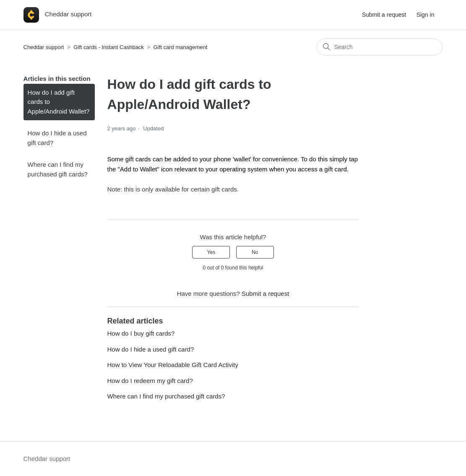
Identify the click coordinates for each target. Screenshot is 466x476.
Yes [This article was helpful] (211, 252)
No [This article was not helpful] (255, 252)
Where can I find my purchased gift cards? (58, 169)
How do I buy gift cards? (141, 333)
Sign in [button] (426, 15)
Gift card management (181, 47)
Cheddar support (44, 47)
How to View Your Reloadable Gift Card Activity (173, 365)
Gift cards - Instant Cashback (109, 47)
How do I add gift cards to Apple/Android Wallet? (59, 102)
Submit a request (384, 15)
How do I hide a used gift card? (57, 138)
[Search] (380, 47)
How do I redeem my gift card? (150, 381)
